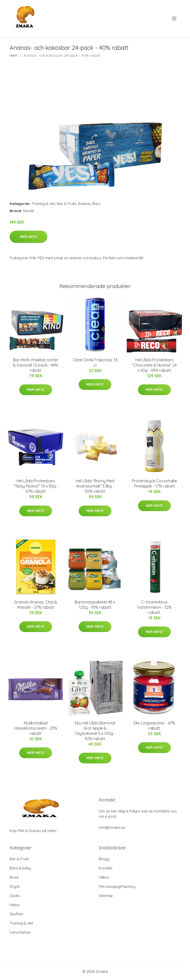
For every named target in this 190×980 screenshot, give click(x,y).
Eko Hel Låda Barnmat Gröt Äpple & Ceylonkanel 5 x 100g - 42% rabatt (95, 731)
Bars (97, 204)
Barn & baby (20, 868)
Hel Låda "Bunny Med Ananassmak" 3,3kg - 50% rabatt (95, 486)
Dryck (15, 886)
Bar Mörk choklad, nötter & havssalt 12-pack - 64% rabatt (36, 365)
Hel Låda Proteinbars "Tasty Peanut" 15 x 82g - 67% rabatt (36, 486)
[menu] (175, 19)
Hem (14, 55)
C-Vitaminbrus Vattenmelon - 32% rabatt (154, 607)
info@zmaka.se (112, 827)
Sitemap (106, 896)
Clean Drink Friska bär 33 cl (95, 362)
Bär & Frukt (67, 204)
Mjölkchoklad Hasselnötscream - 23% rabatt (36, 728)
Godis (15, 896)
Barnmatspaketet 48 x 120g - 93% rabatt (95, 605)
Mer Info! (28, 237)
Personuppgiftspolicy (117, 886)
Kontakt (106, 868)
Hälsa (14, 905)
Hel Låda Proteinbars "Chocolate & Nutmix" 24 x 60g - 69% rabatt (154, 365)
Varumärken (20, 932)
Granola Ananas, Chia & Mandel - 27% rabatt (36, 605)
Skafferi (16, 914)
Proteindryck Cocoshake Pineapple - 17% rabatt (154, 483)
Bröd (14, 877)
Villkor (104, 877)
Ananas (84, 204)
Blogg (104, 859)
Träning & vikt (44, 204)
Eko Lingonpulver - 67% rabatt (154, 726)
